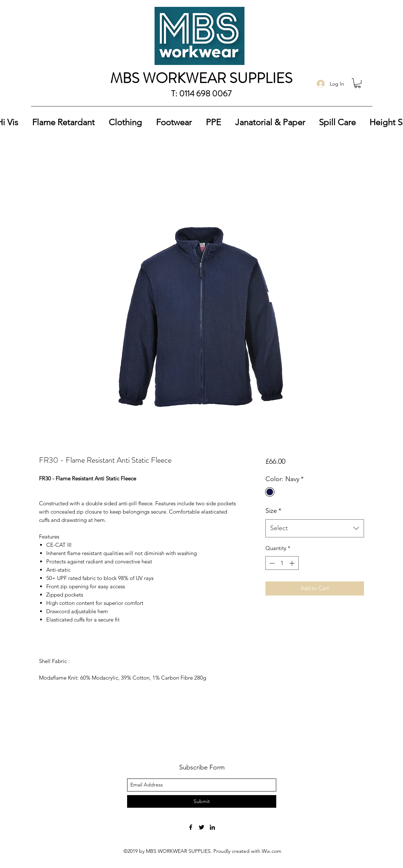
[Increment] (293, 563)
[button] (357, 83)
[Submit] (202, 801)
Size (273, 511)
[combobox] (315, 528)
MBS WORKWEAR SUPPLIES (201, 78)
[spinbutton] (282, 563)
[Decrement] (271, 563)
